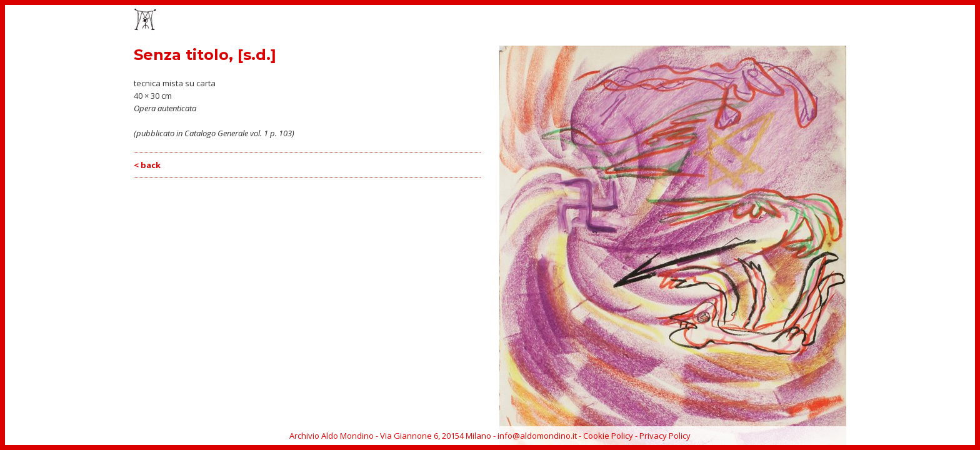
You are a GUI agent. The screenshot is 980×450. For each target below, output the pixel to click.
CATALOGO (697, 21)
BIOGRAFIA (752, 21)
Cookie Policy (608, 436)
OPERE (608, 21)
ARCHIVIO (804, 21)
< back (147, 165)
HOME (570, 21)
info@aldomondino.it (537, 436)
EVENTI (648, 21)
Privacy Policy (665, 436)
